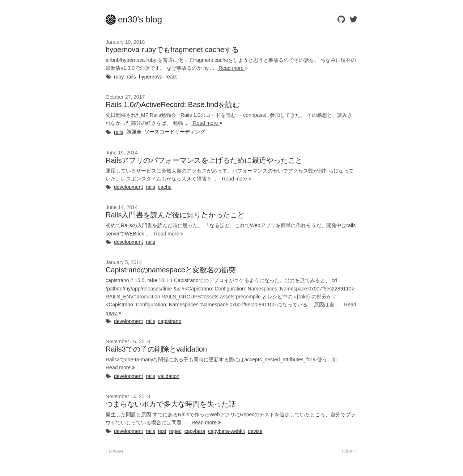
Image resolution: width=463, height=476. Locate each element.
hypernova (151, 77)
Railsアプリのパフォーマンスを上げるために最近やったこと (204, 160)
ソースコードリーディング (175, 132)
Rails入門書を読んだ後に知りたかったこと (175, 215)
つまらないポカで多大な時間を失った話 (171, 404)
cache (165, 187)
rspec (175, 431)
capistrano (170, 321)
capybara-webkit (226, 431)
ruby (119, 77)
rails (131, 77)
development (128, 187)
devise (255, 431)
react (171, 77)
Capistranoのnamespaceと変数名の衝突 (171, 270)
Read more (232, 68)
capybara (195, 431)
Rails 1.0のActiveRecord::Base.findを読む (173, 105)
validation (169, 376)
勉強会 (134, 132)
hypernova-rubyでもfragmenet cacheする (172, 50)
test (162, 431)
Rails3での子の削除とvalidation (156, 349)
